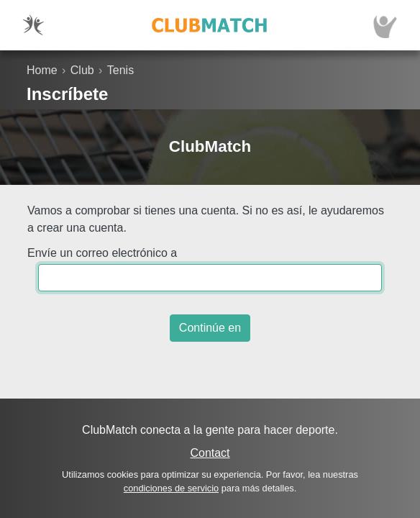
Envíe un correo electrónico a (102, 253)
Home (42, 70)
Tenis (120, 70)
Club (82, 70)
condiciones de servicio (171, 488)
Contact (210, 453)
